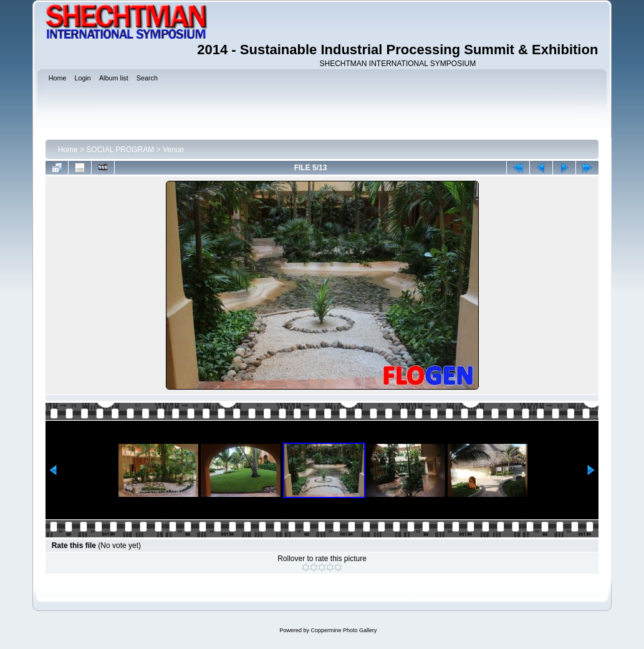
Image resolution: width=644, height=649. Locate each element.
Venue (173, 150)
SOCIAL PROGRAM (120, 150)
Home (68, 150)
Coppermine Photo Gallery (344, 630)
